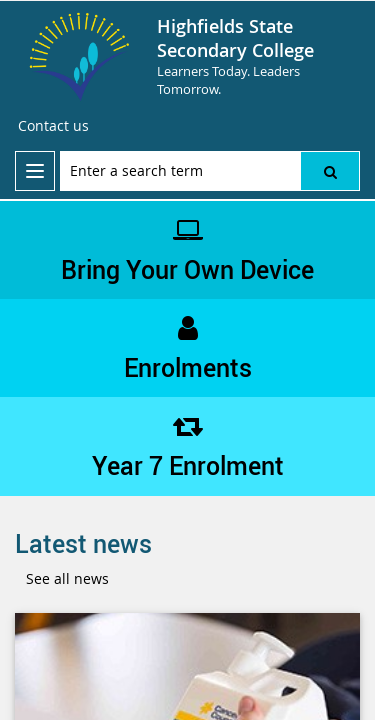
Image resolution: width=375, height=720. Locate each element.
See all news (67, 578)
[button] (330, 171)
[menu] (35, 171)
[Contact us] (53, 126)
